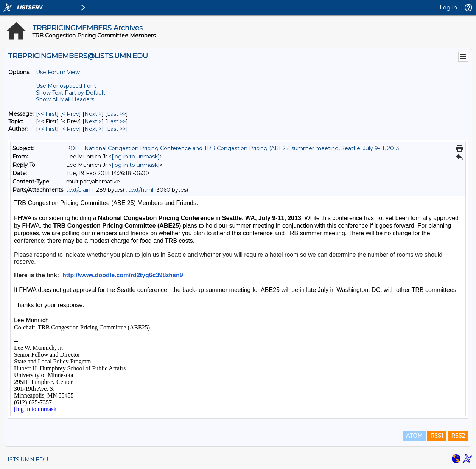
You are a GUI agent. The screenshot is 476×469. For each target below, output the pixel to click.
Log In (448, 8)
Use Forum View (58, 72)
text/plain (78, 190)
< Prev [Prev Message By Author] (71, 129)
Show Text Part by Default (71, 93)
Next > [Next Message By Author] (93, 129)
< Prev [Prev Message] (71, 114)
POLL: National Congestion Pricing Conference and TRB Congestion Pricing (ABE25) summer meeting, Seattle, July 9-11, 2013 (233, 148)
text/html (141, 190)
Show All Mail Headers (65, 99)
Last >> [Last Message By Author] (117, 129)
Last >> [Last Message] (117, 114)
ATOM (414, 436)
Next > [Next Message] (93, 114)
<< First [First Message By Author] (47, 129)
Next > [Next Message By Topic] (93, 121)
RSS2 (458, 436)
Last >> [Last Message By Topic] (117, 121)
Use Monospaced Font (66, 86)
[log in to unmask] (136, 157)
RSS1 (437, 436)
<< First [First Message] (47, 114)
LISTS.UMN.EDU (26, 460)
